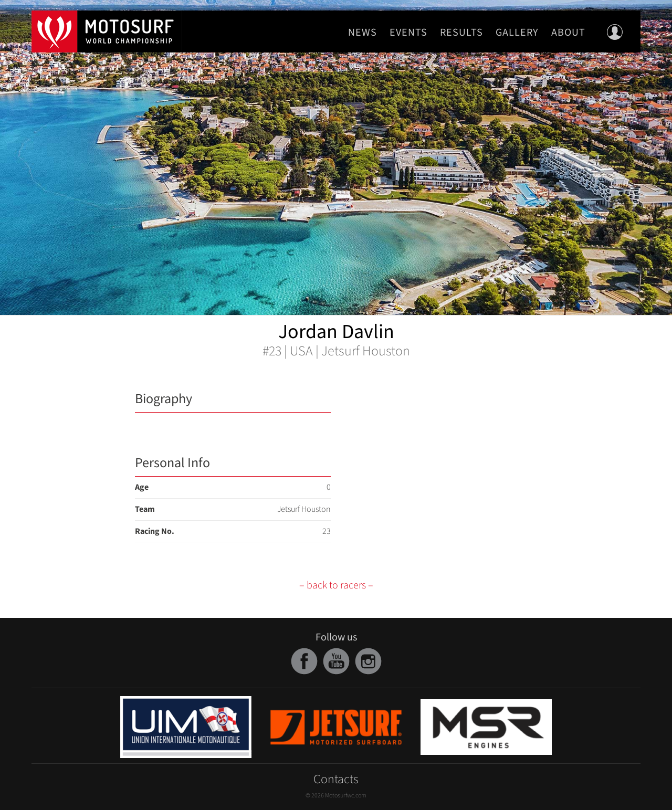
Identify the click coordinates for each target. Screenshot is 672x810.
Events (408, 33)
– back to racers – (336, 585)
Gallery (517, 33)
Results (461, 33)
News (363, 33)
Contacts (336, 779)
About (568, 33)
